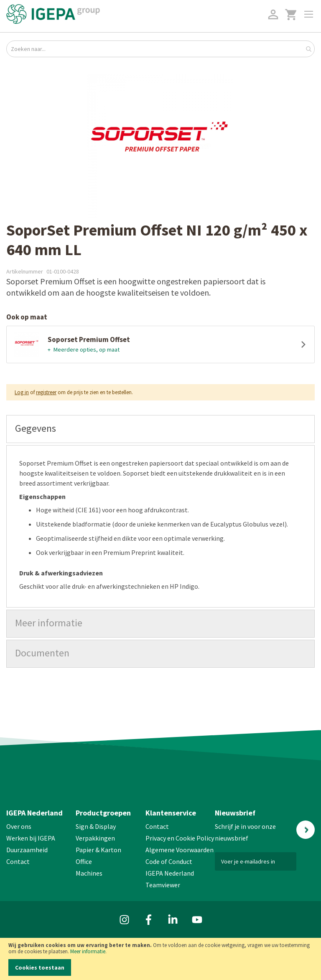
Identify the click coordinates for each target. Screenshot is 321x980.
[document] (160, 959)
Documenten (42, 653)
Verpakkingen (95, 838)
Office (84, 861)
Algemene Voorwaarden (180, 850)
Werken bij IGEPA (31, 838)
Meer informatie (88, 951)
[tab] (160, 429)
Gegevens (36, 428)
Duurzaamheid (27, 850)
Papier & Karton (98, 850)
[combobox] (160, 49)
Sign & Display (96, 826)
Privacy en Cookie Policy (180, 838)
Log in (22, 392)
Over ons (19, 826)
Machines (89, 873)
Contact (18, 861)
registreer (46, 392)
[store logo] (53, 14)
